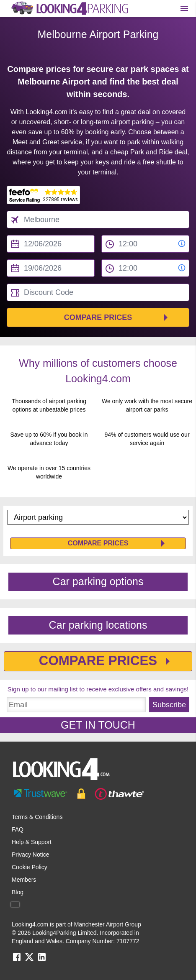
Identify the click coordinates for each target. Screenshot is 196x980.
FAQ (18, 829)
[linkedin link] (42, 960)
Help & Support (32, 842)
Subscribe (169, 705)
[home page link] (69, 8)
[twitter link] (29, 960)
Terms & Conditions (37, 817)
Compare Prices (98, 317)
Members (24, 880)
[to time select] (145, 268)
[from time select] (145, 244)
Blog (18, 892)
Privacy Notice (30, 855)
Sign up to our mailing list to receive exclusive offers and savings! (98, 689)
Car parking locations (98, 625)
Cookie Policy (30, 867)
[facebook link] (17, 960)
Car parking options (98, 581)
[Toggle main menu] (184, 8)
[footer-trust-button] (98, 794)
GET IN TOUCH (98, 725)
